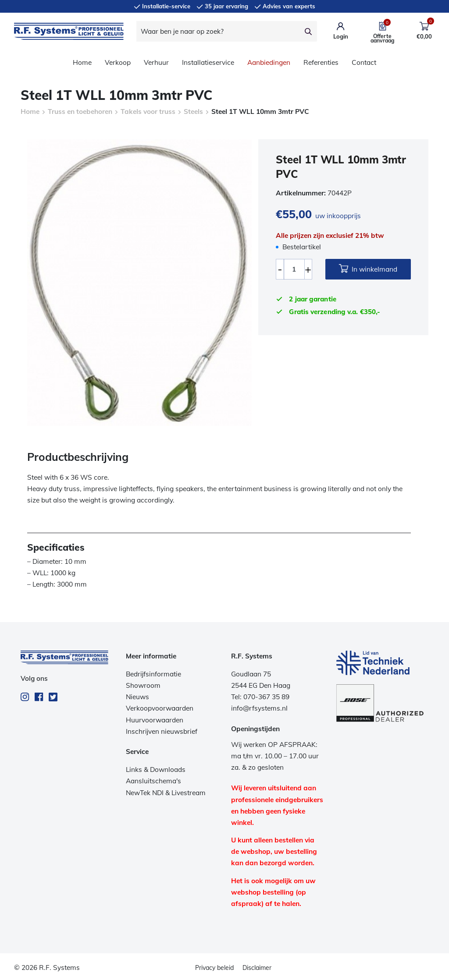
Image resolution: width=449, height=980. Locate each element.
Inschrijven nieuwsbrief (162, 731)
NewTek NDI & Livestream (166, 793)
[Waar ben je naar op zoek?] (219, 31)
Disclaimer (257, 968)
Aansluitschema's (153, 781)
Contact (364, 62)
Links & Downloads (156, 769)
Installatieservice (208, 62)
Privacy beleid (214, 968)
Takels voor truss (148, 111)
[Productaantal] (294, 269)
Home (82, 62)
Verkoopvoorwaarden (160, 708)
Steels (193, 111)
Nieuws (137, 697)
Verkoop (118, 62)
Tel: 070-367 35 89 (260, 697)
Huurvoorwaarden (155, 720)
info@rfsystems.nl (259, 708)
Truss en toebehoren (80, 111)
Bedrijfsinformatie (153, 674)
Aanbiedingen (269, 62)
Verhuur (156, 62)
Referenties (321, 62)
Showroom (143, 685)
